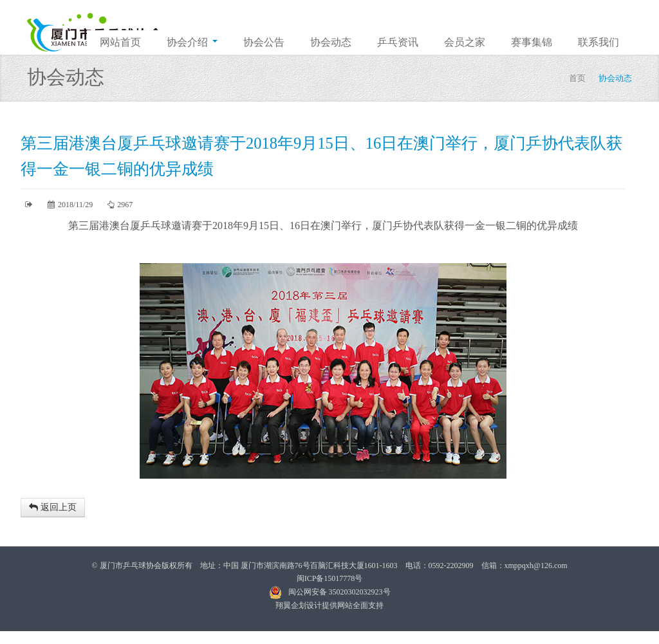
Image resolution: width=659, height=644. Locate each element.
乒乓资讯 (398, 42)
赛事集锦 (532, 42)
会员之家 (465, 42)
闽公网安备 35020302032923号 (330, 592)
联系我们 (599, 42)
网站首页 (120, 42)
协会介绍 (192, 42)
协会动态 (331, 42)
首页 (577, 78)
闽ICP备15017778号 (330, 578)
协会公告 (264, 42)
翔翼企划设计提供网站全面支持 (329, 605)
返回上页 (53, 507)
